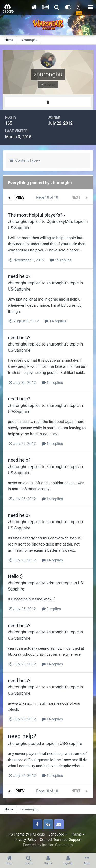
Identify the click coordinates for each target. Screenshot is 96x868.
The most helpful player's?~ (37, 215)
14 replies (55, 321)
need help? (19, 276)
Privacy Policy (25, 840)
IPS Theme (16, 834)
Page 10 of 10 (48, 197)
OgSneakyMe (58, 222)
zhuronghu (18, 222)
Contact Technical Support (61, 840)
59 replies (61, 260)
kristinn (53, 583)
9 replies (51, 609)
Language (58, 834)
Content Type (25, 160)
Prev (20, 197)
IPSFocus (37, 834)
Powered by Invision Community (48, 845)
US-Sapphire (19, 228)
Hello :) (15, 576)
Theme (78, 834)
